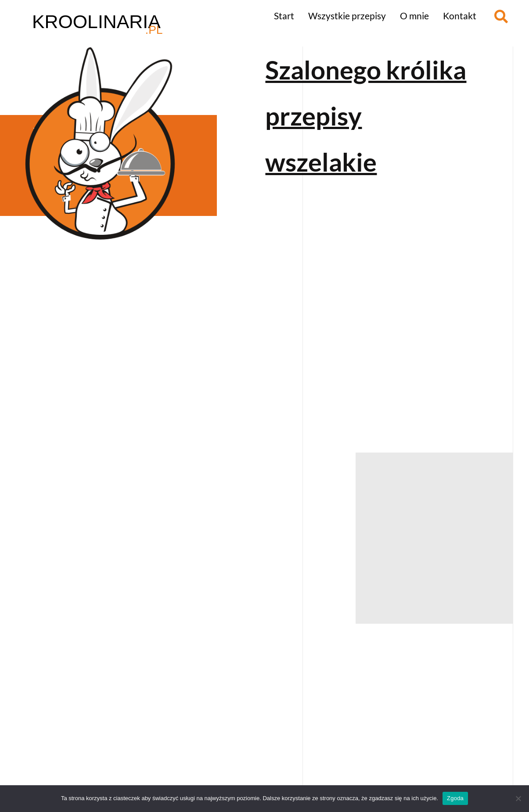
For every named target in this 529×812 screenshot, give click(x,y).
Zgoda (455, 798)
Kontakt (460, 16)
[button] (501, 16)
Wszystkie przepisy (347, 16)
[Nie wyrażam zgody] (518, 798)
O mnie (414, 16)
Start (284, 16)
